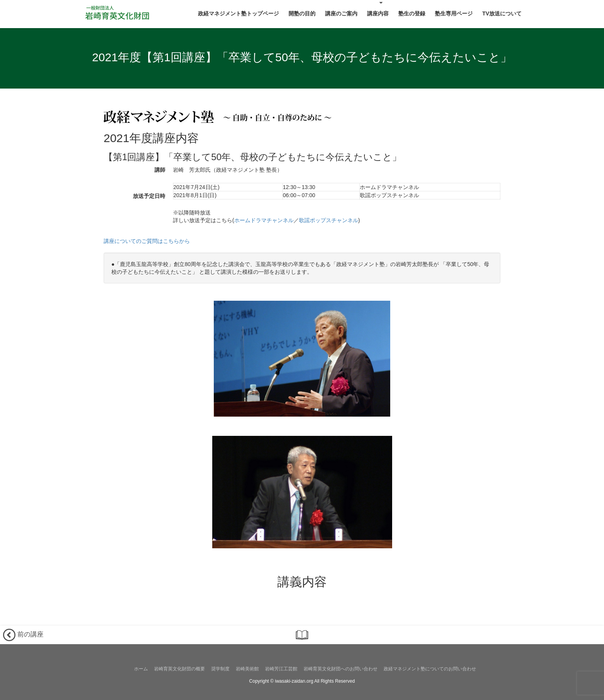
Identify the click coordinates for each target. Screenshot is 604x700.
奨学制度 (220, 669)
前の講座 (23, 635)
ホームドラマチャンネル (264, 220)
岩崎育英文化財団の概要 (180, 669)
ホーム (141, 669)
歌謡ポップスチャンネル (329, 220)
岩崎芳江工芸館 (281, 669)
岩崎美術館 (247, 669)
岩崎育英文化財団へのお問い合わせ (341, 669)
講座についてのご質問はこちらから (147, 241)
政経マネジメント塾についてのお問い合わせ (430, 669)
